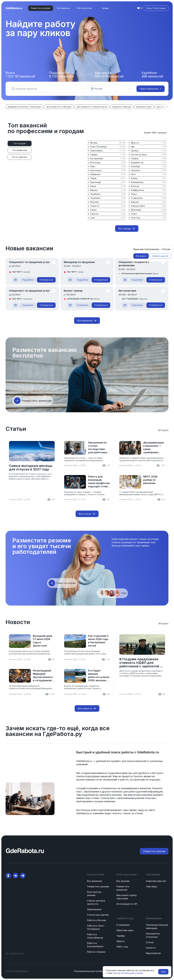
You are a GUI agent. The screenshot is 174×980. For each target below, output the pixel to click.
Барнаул (135, 202)
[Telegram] (23, 876)
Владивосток (137, 162)
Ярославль (136, 210)
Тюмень (135, 159)
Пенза (134, 194)
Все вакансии (63, 8)
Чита (133, 174)
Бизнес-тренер (73, 291)
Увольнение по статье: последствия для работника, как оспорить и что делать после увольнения (98, 448)
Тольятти (95, 206)
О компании (123, 925)
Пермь (93, 178)
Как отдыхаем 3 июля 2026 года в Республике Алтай (98, 641)
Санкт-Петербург (99, 147)
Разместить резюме (98, 886)
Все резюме (123, 881)
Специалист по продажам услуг (29, 262)
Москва (94, 143)
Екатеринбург (97, 159)
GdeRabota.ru (148, 752)
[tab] (20, 143)
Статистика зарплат (98, 915)
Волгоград (95, 162)
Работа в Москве (96, 920)
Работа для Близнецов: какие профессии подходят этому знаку (99, 482)
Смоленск (136, 170)
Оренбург (136, 166)
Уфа (133, 147)
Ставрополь (137, 198)
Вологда (135, 186)
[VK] (15, 876)
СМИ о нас (122, 947)
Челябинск (95, 194)
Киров (93, 186)
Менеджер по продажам (79, 262)
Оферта (120, 941)
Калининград (137, 182)
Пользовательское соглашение (91, 971)
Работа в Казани (96, 952)
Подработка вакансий (61, 75)
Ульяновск (95, 198)
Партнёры (151, 886)
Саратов (94, 214)
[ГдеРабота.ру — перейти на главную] (14, 8)
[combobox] (47, 89)
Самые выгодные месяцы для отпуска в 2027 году (31, 468)
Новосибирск (97, 151)
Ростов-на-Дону (139, 155)
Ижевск (94, 190)
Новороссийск (138, 206)
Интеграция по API (127, 904)
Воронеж (95, 202)
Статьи (150, 942)
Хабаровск (95, 174)
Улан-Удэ (136, 218)
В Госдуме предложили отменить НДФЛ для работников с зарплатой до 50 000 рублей (142, 663)
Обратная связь (125, 930)
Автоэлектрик (127, 291)
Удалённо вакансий (152, 75)
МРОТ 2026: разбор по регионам (151, 480)
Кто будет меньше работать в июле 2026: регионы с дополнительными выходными (99, 676)
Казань (94, 210)
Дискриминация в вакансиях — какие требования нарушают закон (154, 448)
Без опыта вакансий (109, 75)
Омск (93, 166)
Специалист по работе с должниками (134, 264)
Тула (92, 218)
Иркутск (135, 143)
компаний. (82, 764)
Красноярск (96, 170)
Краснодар (96, 182)
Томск (134, 214)
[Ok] (8, 876)
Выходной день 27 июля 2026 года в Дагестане (43, 641)
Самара (94, 155)
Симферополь (138, 190)
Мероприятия (153, 953)
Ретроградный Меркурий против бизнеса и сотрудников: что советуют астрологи (43, 676)
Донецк (135, 151)
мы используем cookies (130, 973)
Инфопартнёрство (156, 881)
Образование (94, 909)
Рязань (134, 178)
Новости (151, 948)
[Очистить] (128, 89)
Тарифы (105, 8)
